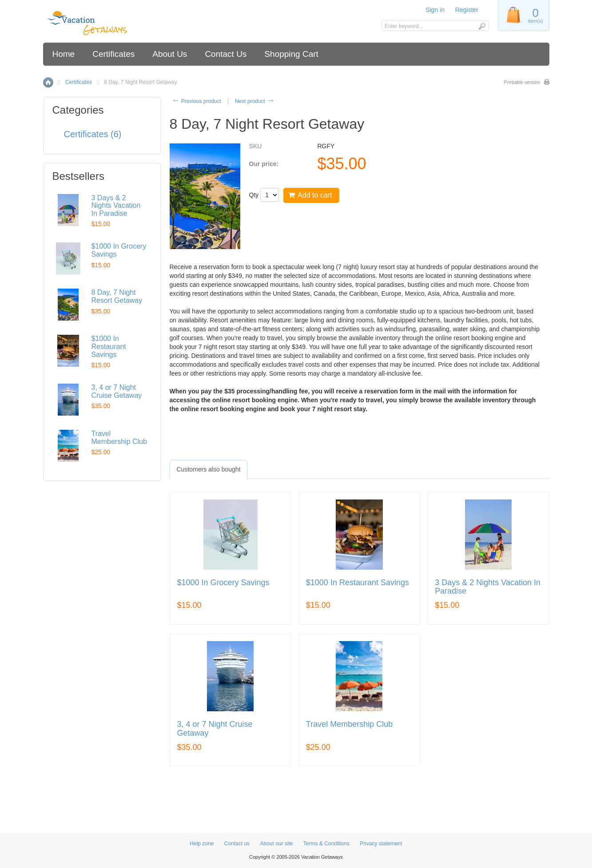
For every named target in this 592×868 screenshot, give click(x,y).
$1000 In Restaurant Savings (358, 583)
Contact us (237, 844)
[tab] (209, 469)
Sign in (435, 10)
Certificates (113, 54)
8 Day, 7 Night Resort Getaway (117, 296)
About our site (276, 844)
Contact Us (226, 54)
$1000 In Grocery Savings (223, 583)
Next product (255, 101)
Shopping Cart (291, 54)
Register (467, 10)
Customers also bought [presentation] (209, 469)
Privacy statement (381, 844)
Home (64, 54)
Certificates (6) (93, 134)
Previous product (197, 101)
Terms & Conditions (326, 844)
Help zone (202, 844)
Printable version (522, 82)
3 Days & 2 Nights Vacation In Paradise (488, 587)
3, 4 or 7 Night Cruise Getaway (215, 729)
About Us (170, 54)
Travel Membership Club (349, 724)
